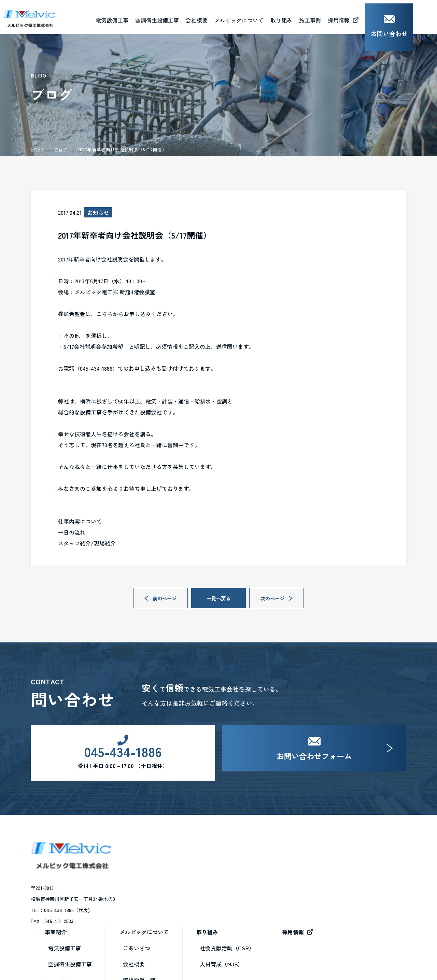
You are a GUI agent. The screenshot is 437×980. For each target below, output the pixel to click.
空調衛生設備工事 (164, 885)
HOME (37, 149)
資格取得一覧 (233, 901)
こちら (104, 314)
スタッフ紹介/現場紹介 (87, 543)
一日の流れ (72, 532)
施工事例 (149, 903)
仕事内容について (80, 521)
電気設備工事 (158, 869)
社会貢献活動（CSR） (321, 869)
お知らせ (227, 934)
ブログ (61, 149)
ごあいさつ (230, 869)
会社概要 (221, 17)
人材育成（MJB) (313, 885)
